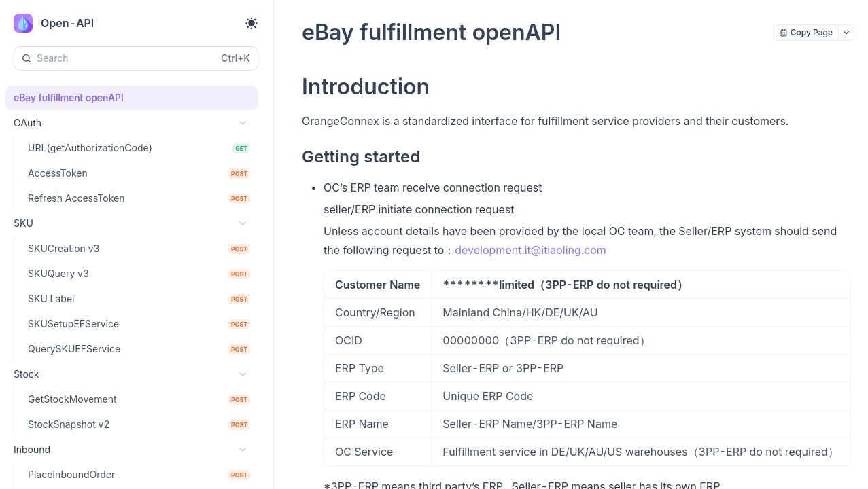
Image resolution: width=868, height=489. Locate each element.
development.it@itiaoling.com (531, 250)
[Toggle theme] (251, 23)
